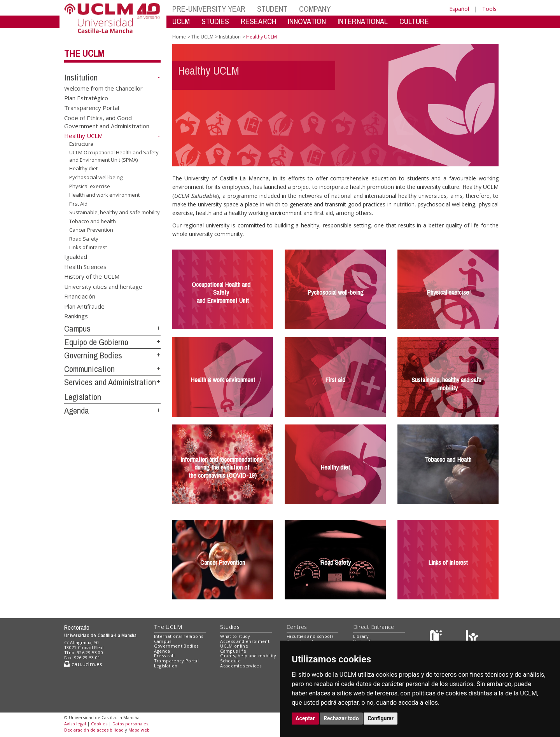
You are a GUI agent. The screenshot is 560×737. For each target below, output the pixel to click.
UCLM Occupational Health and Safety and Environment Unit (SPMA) (114, 156)
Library (361, 636)
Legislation (83, 397)
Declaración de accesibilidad (94, 730)
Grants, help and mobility (248, 656)
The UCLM (84, 53)
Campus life (233, 651)
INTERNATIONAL (363, 21)
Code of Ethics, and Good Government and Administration (107, 121)
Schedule (230, 661)
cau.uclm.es (83, 664)
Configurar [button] (381, 718)
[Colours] (472, 638)
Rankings (76, 316)
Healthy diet (83, 168)
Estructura (81, 144)
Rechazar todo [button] (341, 718)
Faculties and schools (310, 636)
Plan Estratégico (86, 98)
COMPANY (315, 9)
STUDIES (215, 21)
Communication (89, 369)
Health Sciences (85, 266)
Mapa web (139, 730)
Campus (77, 328)
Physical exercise (90, 186)
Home (179, 37)
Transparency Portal (92, 108)
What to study (235, 636)
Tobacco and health (93, 221)
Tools (489, 9)
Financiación (80, 296)
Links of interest (88, 247)
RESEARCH (258, 21)
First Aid (78, 204)
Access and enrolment (245, 641)
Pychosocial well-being (96, 177)
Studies (230, 627)
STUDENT (272, 9)
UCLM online (234, 646)
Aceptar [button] (305, 718)
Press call (164, 656)
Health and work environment (104, 195)
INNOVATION (307, 21)
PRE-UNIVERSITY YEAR (209, 9)
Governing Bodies (93, 355)
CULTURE (414, 21)
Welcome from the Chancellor (103, 88)
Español (459, 9)
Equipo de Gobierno (96, 342)
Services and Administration (110, 382)
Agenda (77, 410)
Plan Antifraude (84, 306)
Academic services (241, 666)
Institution (81, 77)
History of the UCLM (92, 276)
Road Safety (84, 239)
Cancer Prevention (91, 230)
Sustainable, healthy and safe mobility (115, 212)
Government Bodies (176, 646)
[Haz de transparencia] (437, 638)
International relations (179, 636)
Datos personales (130, 724)
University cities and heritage (103, 286)
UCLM (181, 21)
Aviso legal (75, 724)
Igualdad (76, 257)
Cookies (99, 724)
